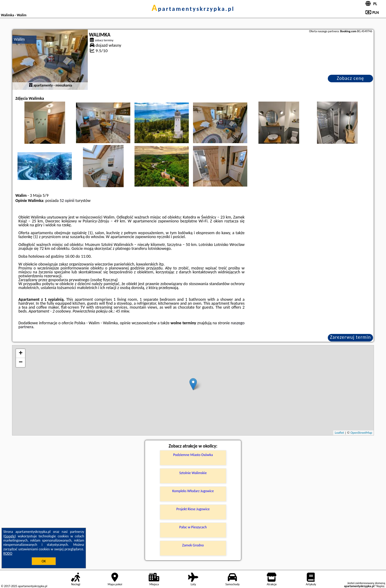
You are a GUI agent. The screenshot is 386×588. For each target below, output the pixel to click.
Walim (19, 39)
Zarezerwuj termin (350, 337)
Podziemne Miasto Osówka (193, 455)
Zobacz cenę (351, 78)
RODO (8, 553)
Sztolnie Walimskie (193, 473)
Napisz (380, 586)
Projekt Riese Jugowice (193, 509)
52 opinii (67, 201)
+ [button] (21, 354)
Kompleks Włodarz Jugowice (193, 491)
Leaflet (339, 433)
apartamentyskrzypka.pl (193, 9)
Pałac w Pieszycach (193, 527)
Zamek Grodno (193, 545)
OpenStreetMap (361, 433)
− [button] (21, 363)
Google (10, 536)
